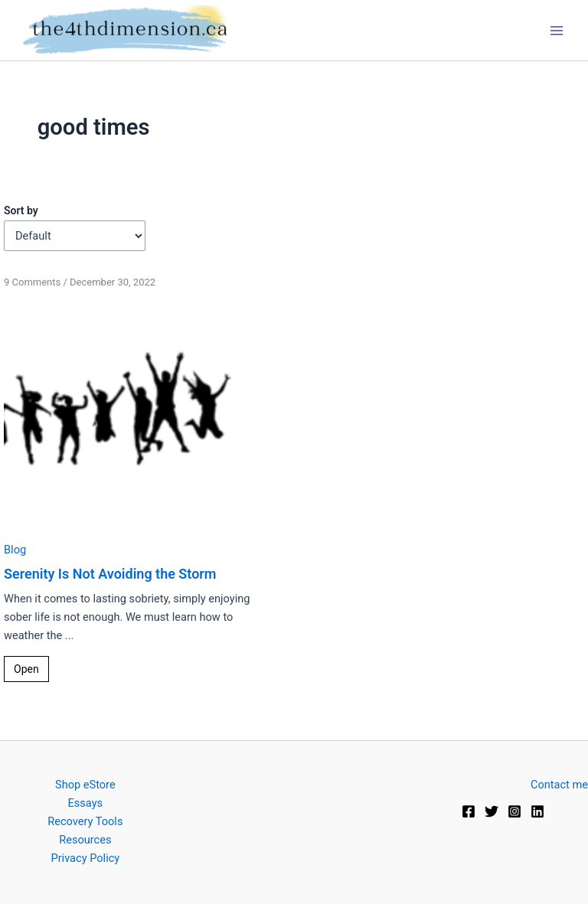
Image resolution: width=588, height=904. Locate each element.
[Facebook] (469, 811)
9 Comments (32, 282)
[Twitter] (492, 811)
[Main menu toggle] (557, 31)
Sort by (21, 210)
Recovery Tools (85, 821)
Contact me (559, 785)
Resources (85, 840)
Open (26, 669)
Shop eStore (85, 785)
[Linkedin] (537, 811)
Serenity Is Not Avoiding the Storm (110, 574)
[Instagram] (514, 811)
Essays (86, 803)
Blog (15, 550)
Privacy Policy (85, 858)
